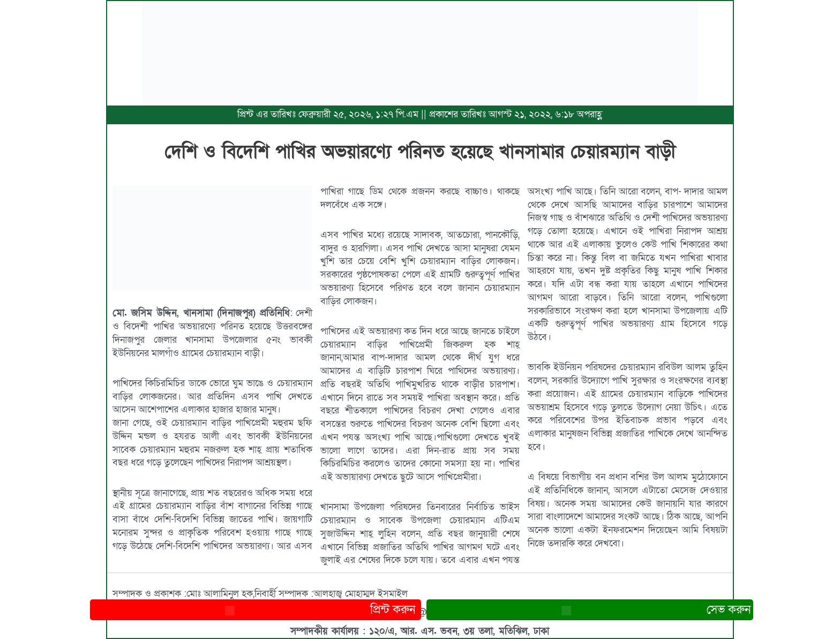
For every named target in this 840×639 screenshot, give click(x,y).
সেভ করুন (590, 610)
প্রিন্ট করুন (256, 610)
